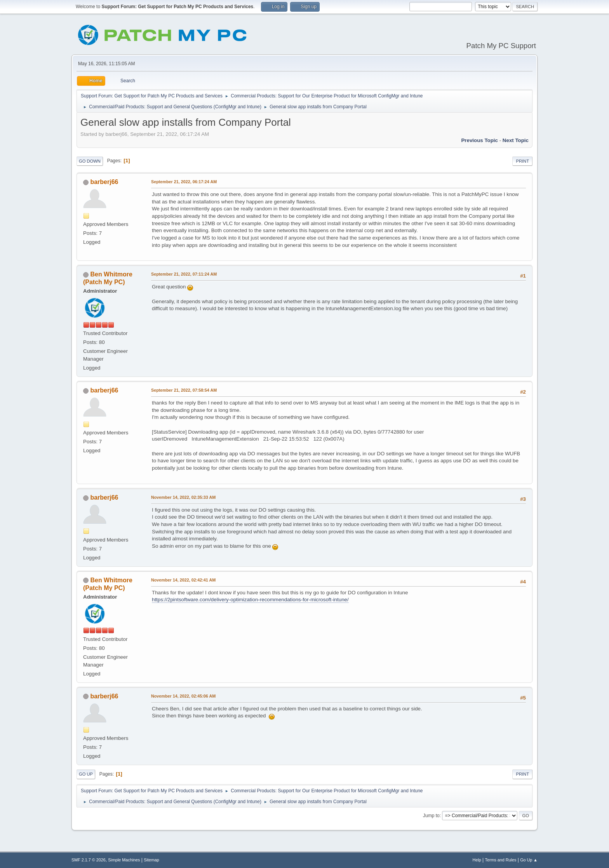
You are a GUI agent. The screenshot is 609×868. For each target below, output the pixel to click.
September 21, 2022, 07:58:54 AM (184, 390)
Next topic (516, 140)
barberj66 (104, 182)
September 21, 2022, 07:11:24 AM (184, 274)
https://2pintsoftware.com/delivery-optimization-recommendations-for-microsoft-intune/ (250, 600)
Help (477, 860)
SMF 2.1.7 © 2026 (89, 860)
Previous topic (479, 140)
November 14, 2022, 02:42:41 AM (183, 580)
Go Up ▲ (529, 860)
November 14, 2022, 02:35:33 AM (183, 497)
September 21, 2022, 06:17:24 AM (184, 182)
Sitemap (151, 860)
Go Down (90, 161)
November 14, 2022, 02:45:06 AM (183, 696)
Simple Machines (124, 860)
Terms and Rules (501, 860)
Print (522, 161)
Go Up (86, 774)
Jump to (431, 816)
